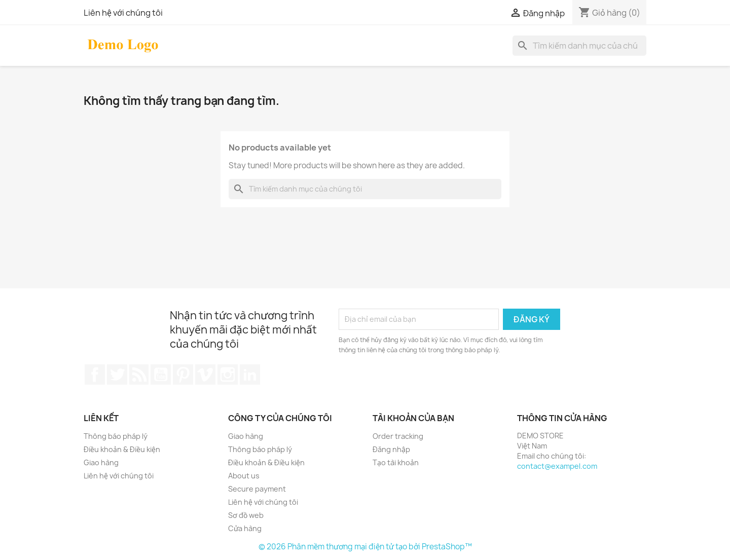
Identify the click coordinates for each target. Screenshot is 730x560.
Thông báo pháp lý (116, 436)
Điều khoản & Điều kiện (122, 449)
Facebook (95, 375)
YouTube (161, 375)
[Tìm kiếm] (579, 46)
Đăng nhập (391, 449)
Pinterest (183, 375)
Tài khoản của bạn (413, 418)
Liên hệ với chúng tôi (123, 13)
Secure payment (257, 489)
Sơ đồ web (246, 515)
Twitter (117, 375)
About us (244, 476)
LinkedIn (250, 375)
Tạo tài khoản (396, 462)
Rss (139, 375)
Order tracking (398, 436)
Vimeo (205, 375)
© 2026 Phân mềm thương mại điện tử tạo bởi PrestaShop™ (365, 547)
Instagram (228, 375)
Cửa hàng (245, 528)
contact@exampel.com (557, 466)
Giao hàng (101, 462)
